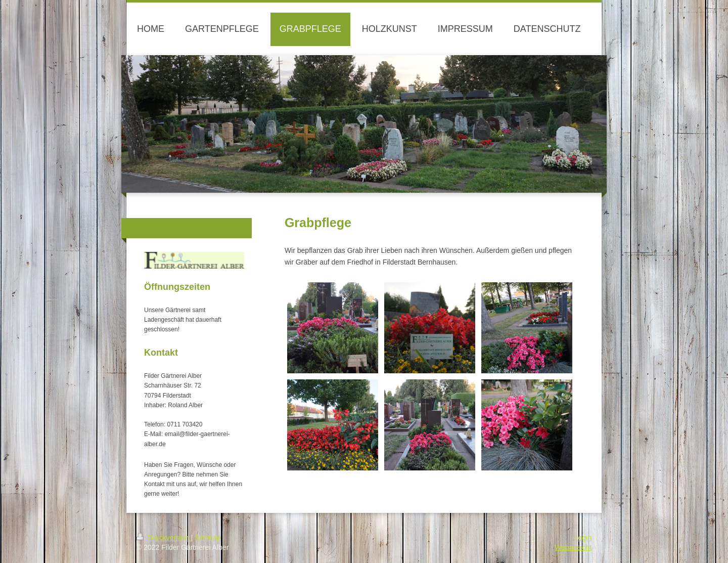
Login (583, 538)
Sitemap (208, 538)
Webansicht (573, 547)
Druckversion (164, 538)
